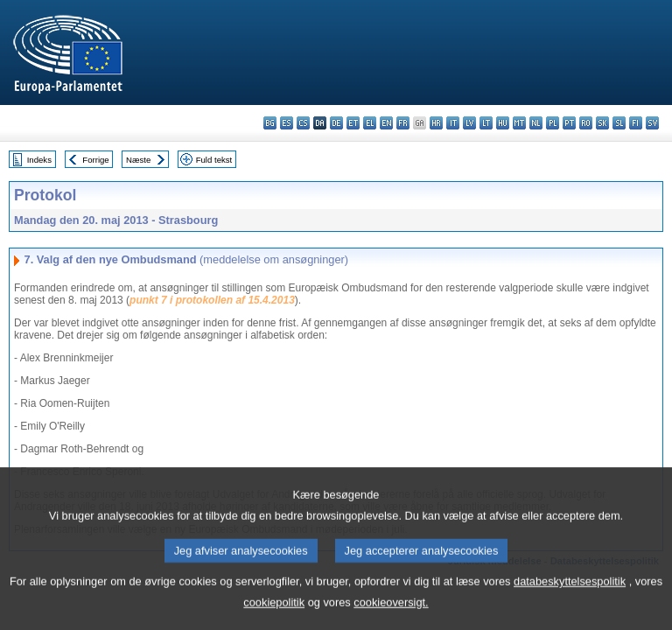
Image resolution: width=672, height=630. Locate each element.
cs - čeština (303, 123)
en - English (386, 123)
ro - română (586, 123)
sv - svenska (652, 123)
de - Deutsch (336, 123)
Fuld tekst (214, 160)
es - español (287, 123)
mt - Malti (519, 123)
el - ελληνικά (370, 123)
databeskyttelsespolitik (570, 601)
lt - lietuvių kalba (486, 123)
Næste (138, 160)
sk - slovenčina (602, 123)
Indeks (39, 160)
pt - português (569, 123)
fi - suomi (636, 123)
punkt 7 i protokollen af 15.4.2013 (212, 300)
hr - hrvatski (436, 123)
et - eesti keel (353, 123)
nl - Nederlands (536, 123)
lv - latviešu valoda (469, 123)
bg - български (270, 123)
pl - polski (553, 123)
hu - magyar (503, 123)
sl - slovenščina (619, 123)
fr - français (403, 123)
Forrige (95, 160)
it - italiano (453, 123)
